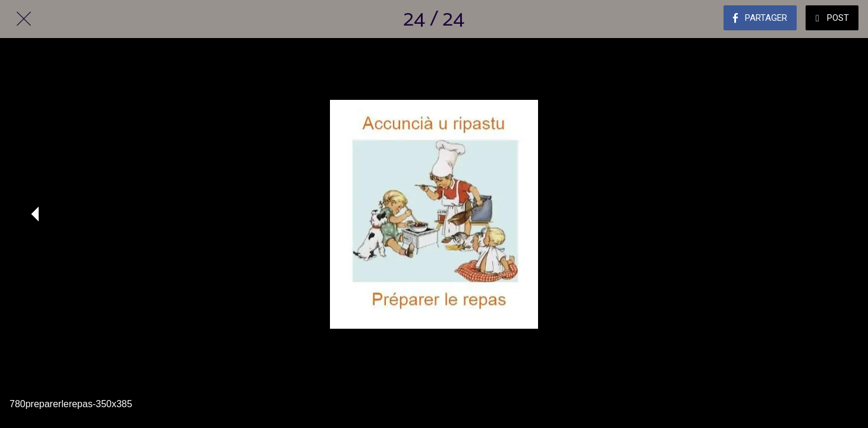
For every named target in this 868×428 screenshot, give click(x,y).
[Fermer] (24, 19)
